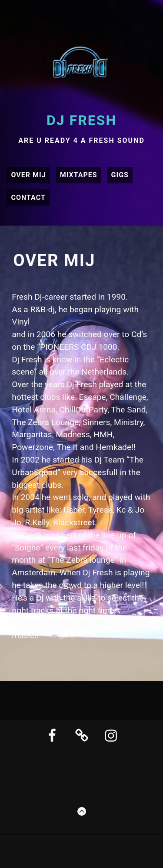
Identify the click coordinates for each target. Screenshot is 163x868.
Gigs (120, 175)
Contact (28, 198)
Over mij (28, 175)
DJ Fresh (81, 120)
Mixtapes (79, 175)
